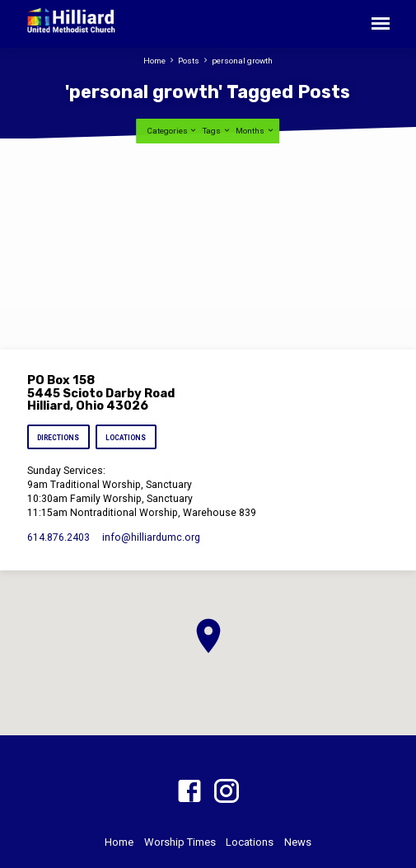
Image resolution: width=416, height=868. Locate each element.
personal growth (242, 61)
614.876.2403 (58, 537)
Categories (172, 131)
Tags (217, 131)
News (298, 842)
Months (255, 131)
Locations (126, 438)
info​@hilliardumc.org (151, 537)
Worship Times (180, 842)
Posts (189, 61)
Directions (58, 438)
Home (154, 61)
